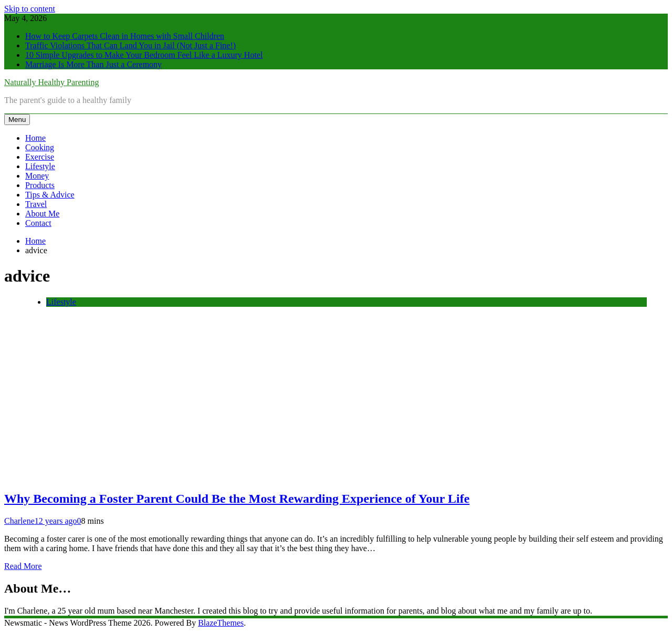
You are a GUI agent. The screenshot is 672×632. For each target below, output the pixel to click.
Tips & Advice (50, 195)
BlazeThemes (221, 623)
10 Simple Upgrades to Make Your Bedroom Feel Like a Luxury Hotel (144, 55)
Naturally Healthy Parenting (51, 82)
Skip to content (30, 9)
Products (40, 185)
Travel (36, 204)
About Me (42, 214)
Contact (38, 223)
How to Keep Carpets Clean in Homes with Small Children (125, 36)
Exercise (40, 157)
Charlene (19, 521)
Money (37, 176)
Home (35, 138)
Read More (23, 566)
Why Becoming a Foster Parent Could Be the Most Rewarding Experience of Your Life (237, 499)
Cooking (40, 147)
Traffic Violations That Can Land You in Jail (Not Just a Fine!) (130, 45)
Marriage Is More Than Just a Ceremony (93, 64)
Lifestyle (40, 166)
